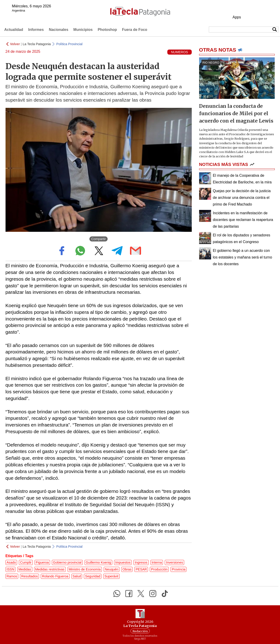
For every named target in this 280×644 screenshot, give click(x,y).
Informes (36, 30)
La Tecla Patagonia (37, 44)
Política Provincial (69, 44)
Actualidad (14, 30)
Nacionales (59, 30)
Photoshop (107, 30)
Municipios (83, 30)
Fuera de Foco (134, 30)
